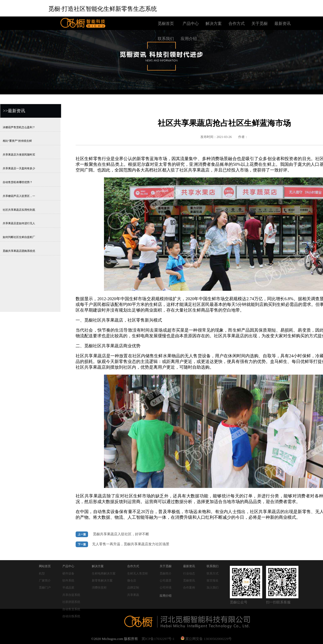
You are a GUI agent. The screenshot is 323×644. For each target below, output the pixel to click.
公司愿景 (166, 580)
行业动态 (189, 573)
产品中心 (191, 24)
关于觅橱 (260, 24)
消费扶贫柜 (99, 587)
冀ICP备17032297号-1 (158, 639)
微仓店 (132, 580)
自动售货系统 (71, 609)
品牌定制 (133, 587)
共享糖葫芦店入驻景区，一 (19, 196)
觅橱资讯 (189, 580)
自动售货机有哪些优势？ (18, 182)
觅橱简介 (166, 573)
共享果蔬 (133, 595)
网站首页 (45, 566)
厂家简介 (45, 580)
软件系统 (68, 580)
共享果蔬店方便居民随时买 (19, 155)
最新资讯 (282, 24)
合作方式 (237, 24)
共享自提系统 (71, 595)
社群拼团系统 (71, 602)
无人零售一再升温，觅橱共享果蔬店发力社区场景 (131, 544)
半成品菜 (68, 587)
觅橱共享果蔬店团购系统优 (19, 251)
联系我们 (166, 39)
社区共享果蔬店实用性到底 (19, 209)
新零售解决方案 (102, 580)
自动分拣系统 (71, 616)
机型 (42, 573)
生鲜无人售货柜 (138, 573)
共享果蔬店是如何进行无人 (19, 223)
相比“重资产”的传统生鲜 (17, 141)
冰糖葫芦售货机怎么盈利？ (19, 127)
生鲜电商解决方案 (104, 573)
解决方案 (214, 24)
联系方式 (213, 573)
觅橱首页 (166, 24)
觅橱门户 (45, 587)
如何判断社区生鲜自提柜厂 (19, 237)
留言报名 (213, 580)
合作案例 (189, 587)
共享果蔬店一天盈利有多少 (19, 168)
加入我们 (213, 587)
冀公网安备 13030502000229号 (206, 639)
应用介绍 (189, 39)
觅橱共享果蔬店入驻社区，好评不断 (121, 534)
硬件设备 (68, 573)
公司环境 (166, 587)
